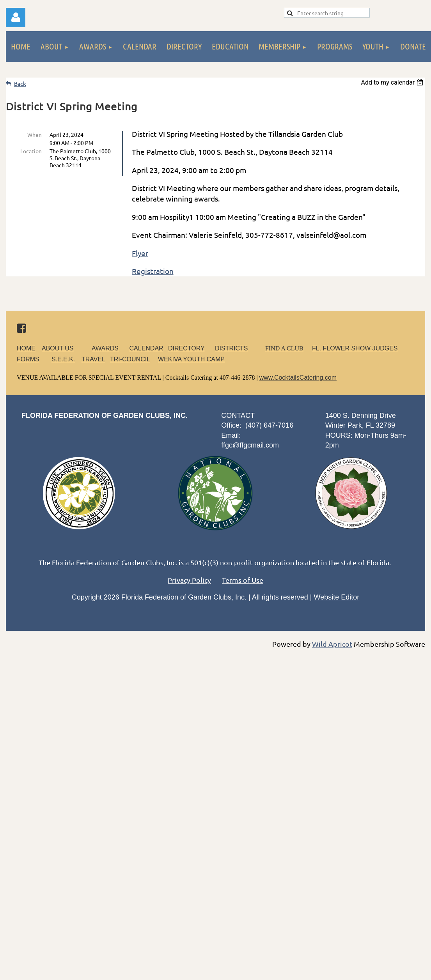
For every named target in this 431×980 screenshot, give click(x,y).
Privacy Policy (189, 580)
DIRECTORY (186, 348)
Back (20, 84)
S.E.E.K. (63, 359)
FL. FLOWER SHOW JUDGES (355, 348)
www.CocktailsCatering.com (298, 378)
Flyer (140, 253)
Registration (153, 271)
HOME (26, 348)
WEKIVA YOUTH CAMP (191, 359)
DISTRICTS (231, 348)
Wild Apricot (332, 644)
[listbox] (393, 82)
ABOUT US (58, 348)
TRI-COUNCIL (130, 359)
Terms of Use (243, 580)
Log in (16, 18)
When (35, 134)
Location (31, 151)
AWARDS (110, 348)
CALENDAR (146, 348)
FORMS (28, 359)
